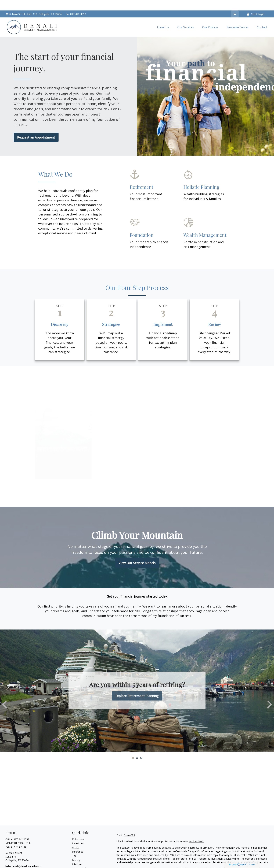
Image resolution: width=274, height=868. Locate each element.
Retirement (78, 829)
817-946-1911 (22, 832)
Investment (79, 833)
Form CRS (129, 825)
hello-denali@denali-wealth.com (23, 856)
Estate (76, 837)
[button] (163, 17)
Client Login (255, 4)
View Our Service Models (137, 552)
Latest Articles (80, 858)
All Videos (78, 862)
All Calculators (80, 866)
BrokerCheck (197, 831)
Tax (74, 845)
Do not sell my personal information (208, 862)
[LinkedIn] (235, 3)
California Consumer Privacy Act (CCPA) (232, 858)
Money (76, 850)
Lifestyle (77, 854)
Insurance (78, 841)
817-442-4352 (76, 4)
